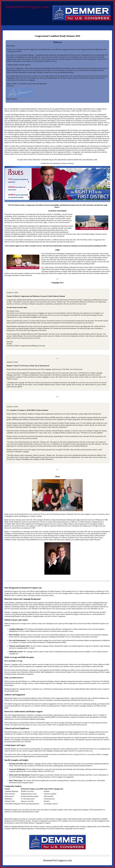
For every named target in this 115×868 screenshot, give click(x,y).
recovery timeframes (68, 119)
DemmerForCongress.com (27, 7)
